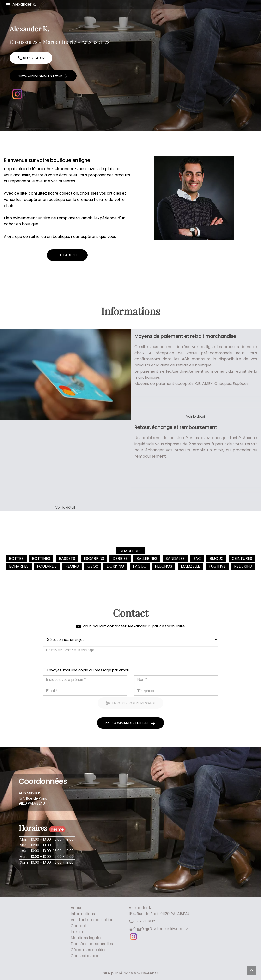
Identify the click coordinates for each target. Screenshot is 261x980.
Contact (79, 926)
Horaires (79, 932)
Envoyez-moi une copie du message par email (88, 670)
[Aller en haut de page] (251, 970)
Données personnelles (92, 944)
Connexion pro (84, 956)
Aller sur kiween (171, 929)
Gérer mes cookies (88, 950)
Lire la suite (67, 255)
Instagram (17, 94)
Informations (83, 914)
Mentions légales (86, 938)
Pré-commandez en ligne (43, 76)
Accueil (77, 908)
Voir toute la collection (92, 920)
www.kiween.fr (145, 973)
